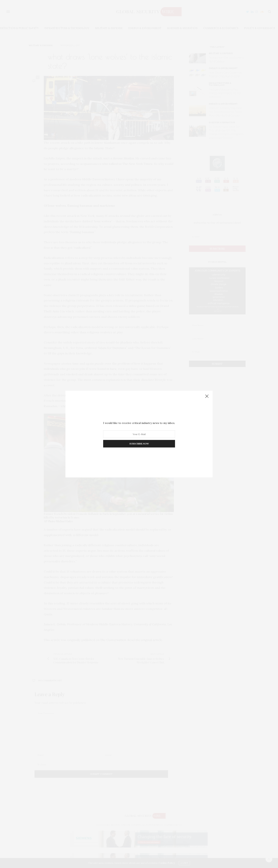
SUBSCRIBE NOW (139, 444)
